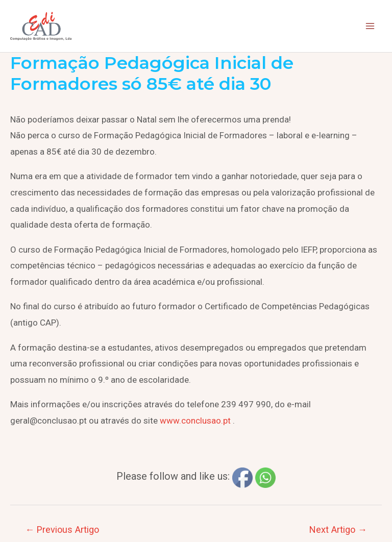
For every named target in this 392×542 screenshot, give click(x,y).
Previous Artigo (62, 529)
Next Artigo (338, 529)
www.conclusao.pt (195, 421)
